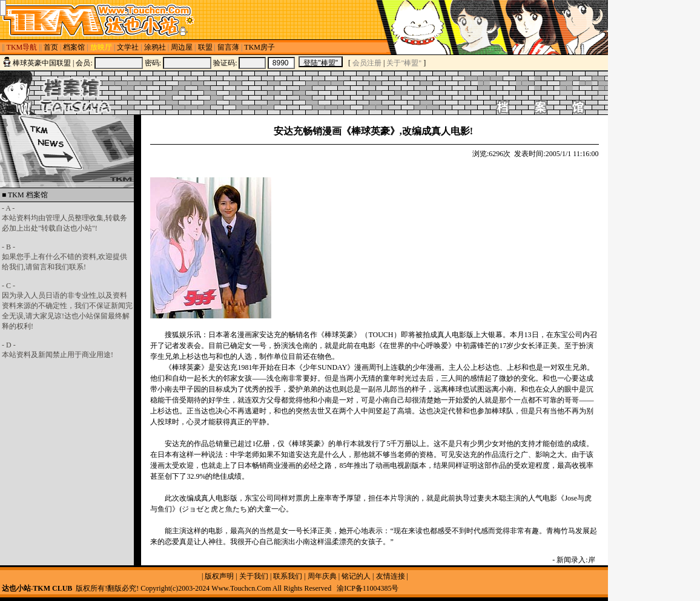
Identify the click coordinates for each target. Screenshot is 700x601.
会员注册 (367, 63)
